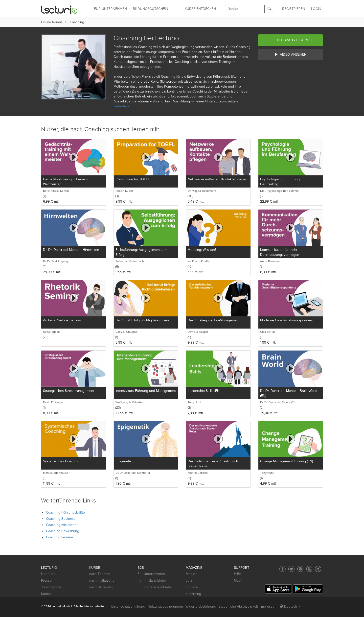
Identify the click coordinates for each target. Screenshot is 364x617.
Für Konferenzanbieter (155, 587)
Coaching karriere (60, 537)
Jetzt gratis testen (290, 40)
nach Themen (100, 574)
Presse (46, 581)
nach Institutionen (103, 581)
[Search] (269, 9)
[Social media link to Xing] (318, 569)
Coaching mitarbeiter (62, 525)
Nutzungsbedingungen (165, 606)
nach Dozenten (101, 587)
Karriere (192, 587)
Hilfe (237, 574)
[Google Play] (308, 589)
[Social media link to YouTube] (309, 569)
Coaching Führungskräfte (65, 512)
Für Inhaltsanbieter (152, 581)
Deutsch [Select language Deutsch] (290, 606)
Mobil (238, 581)
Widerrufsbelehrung (201, 606)
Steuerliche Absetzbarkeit (238, 606)
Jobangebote (51, 587)
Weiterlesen (123, 106)
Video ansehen (291, 55)
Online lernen (52, 22)
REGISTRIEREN (294, 9)
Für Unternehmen (151, 574)
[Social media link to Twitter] (291, 569)
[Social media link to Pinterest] (300, 569)
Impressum (269, 606)
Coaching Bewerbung (63, 531)
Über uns (48, 574)
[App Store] (278, 589)
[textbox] (245, 9)
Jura (189, 581)
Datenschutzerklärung (128, 606)
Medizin (192, 574)
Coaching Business (61, 519)
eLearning (193, 594)
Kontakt (47, 594)
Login (316, 9)
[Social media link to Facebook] (283, 569)
